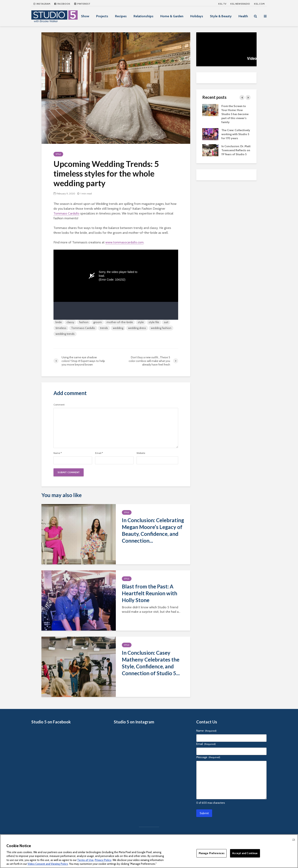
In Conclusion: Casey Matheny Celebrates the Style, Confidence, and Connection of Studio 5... (151, 663)
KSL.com (259, 4)
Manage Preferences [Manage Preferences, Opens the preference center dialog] (212, 853)
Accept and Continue (245, 853)
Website (141, 453)
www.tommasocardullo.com (124, 242)
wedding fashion (161, 328)
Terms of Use (85, 860)
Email (99, 453)
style (141, 322)
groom (98, 322)
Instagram (42, 4)
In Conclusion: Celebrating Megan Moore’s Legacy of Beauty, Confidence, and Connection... (153, 530)
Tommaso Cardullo (66, 213)
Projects (102, 16)
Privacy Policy (103, 860)
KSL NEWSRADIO (240, 4)
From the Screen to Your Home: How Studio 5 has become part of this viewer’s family (235, 114)
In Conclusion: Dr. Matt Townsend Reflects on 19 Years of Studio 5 (236, 150)
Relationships (143, 16)
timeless (61, 328)
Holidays (197, 16)
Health (243, 16)
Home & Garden (172, 16)
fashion (84, 322)
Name (58, 453)
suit (166, 322)
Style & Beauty (221, 16)
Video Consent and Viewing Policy (48, 864)
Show (85, 16)
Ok (294, 839)
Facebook (62, 4)
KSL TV (222, 4)
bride (59, 322)
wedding (118, 328)
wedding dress (137, 328)
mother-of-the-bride (120, 322)
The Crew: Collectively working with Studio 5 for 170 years (236, 134)
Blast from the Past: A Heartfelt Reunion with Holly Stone (150, 593)
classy (70, 322)
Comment (59, 405)
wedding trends (65, 334)
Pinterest (82, 4)
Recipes (121, 16)
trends (104, 328)
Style (58, 154)
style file (154, 322)
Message (208, 757)
